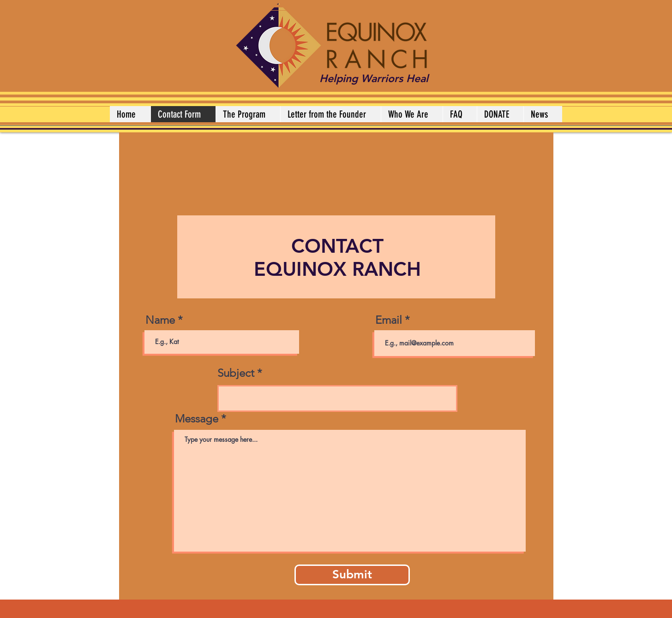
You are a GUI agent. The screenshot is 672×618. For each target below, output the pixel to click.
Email (389, 320)
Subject (236, 373)
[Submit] (352, 575)
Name (160, 320)
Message (197, 419)
